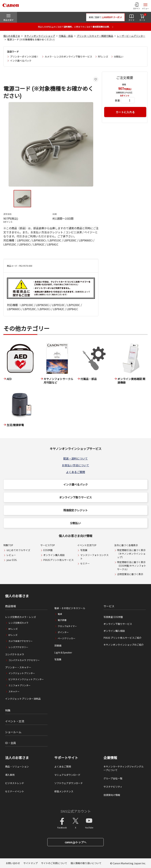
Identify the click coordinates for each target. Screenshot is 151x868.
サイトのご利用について (54, 863)
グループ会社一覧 (113, 778)
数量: (118, 100)
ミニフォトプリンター (20, 685)
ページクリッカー (67, 638)
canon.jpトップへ (76, 842)
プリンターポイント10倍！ (24, 57)
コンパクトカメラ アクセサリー (24, 660)
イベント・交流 (15, 721)
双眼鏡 (58, 646)
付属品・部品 (66, 36)
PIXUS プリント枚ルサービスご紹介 (122, 638)
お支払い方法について (75, 465)
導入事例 (10, 775)
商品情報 (11, 606)
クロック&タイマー (67, 626)
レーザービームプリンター (131, 36)
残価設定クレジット (75, 510)
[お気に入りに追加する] (96, 79)
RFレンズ (103, 57)
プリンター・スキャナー (18, 667)
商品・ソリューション (17, 766)
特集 (8, 710)
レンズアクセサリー (18, 647)
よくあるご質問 (75, 472)
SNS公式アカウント (76, 811)
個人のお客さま (12, 36)
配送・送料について (75, 458)
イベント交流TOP (87, 545)
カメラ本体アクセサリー (21, 641)
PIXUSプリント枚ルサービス (58, 560)
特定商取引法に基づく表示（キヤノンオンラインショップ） (131, 554)
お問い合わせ (13, 863)
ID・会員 (11, 743)
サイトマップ (31, 863)
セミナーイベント (15, 791)
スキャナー (14, 691)
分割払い (119, 57)
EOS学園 (48, 550)
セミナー (85, 563)
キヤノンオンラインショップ (40, 36)
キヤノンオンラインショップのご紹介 (124, 645)
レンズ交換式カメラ (18, 623)
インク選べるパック (21, 61)
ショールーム (13, 732)
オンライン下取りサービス (75, 497)
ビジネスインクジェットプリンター (26, 679)
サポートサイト (66, 758)
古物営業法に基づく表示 (130, 574)
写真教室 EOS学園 (113, 617)
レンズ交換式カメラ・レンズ (21, 617)
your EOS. (12, 560)
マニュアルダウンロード (67, 775)
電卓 (60, 614)
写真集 (58, 659)
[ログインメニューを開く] (137, 6)
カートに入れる (125, 112)
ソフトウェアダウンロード (69, 783)
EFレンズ (13, 635)
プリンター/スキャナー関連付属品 (95, 36)
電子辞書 (62, 620)
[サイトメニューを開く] (145, 6)
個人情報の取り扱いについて (86, 863)
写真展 (84, 550)
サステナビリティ (113, 787)
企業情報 (110, 758)
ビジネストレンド (15, 783)
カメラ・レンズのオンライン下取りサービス (68, 57)
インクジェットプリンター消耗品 (23, 699)
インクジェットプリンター (22, 673)
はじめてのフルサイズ (18, 550)
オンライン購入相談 (54, 555)
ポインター (63, 632)
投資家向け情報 (112, 795)
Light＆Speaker (63, 652)
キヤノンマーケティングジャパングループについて (124, 768)
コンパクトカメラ (15, 654)
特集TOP (8, 545)
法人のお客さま (17, 758)
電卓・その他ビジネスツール (70, 608)
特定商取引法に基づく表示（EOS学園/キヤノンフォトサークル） (132, 566)
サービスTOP (48, 545)
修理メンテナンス (64, 791)
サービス (109, 606)
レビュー (11, 555)
